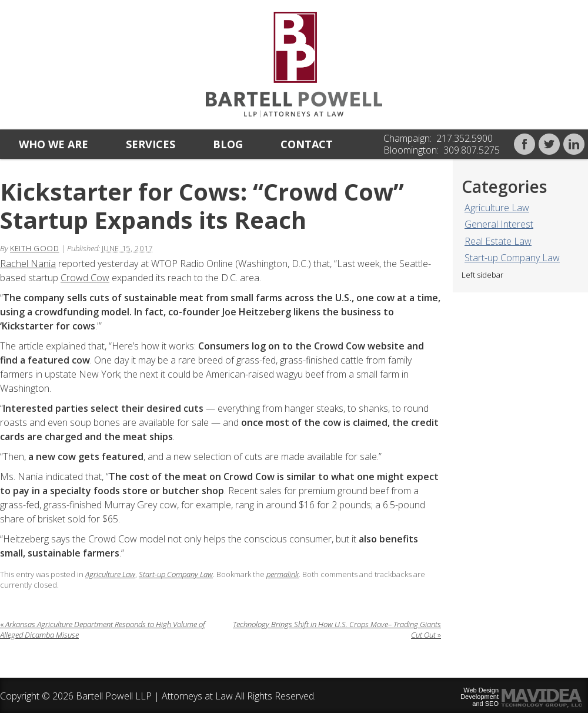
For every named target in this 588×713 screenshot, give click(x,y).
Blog (228, 144)
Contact (307, 144)
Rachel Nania (28, 264)
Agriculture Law (497, 208)
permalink (283, 574)
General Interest (499, 224)
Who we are (54, 144)
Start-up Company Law (512, 258)
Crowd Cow (85, 278)
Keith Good (35, 248)
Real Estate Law (498, 241)
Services (151, 144)
